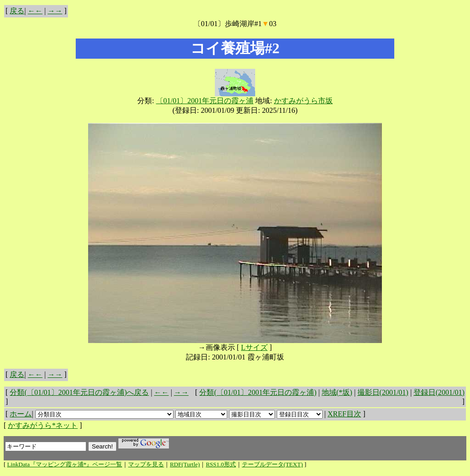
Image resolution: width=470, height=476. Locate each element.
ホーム (21, 414)
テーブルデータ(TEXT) (272, 464)
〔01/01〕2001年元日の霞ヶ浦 (205, 101)
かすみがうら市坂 (303, 101)
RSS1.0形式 (221, 464)
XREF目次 (344, 414)
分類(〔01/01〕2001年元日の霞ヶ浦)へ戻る (79, 392)
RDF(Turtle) (185, 464)
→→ (55, 11)
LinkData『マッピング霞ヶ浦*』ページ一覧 (65, 464)
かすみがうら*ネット (43, 425)
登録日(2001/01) (439, 392)
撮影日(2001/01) (383, 392)
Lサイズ (254, 347)
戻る (17, 11)
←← (35, 11)
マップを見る (146, 464)
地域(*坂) (337, 392)
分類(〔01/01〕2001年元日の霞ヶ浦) (258, 392)
